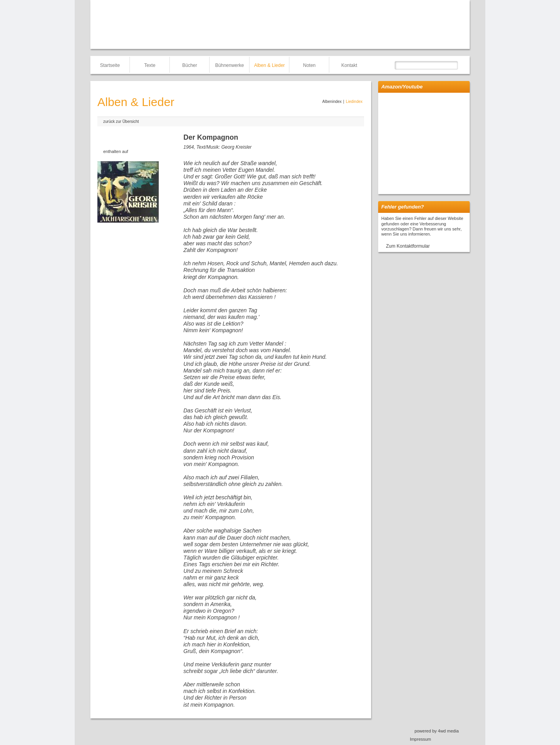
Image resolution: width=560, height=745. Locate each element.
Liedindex (354, 102)
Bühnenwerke (229, 65)
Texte (150, 65)
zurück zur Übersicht (121, 121)
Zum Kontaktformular (408, 246)
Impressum (420, 739)
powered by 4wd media (437, 731)
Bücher (190, 65)
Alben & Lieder (270, 65)
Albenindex (332, 102)
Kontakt (349, 65)
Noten (309, 65)
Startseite (110, 65)
